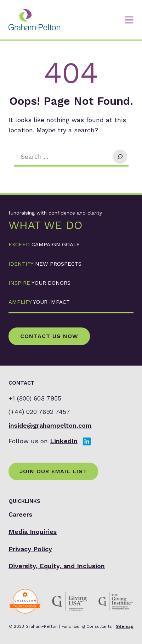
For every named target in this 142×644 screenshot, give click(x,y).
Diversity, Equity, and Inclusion (57, 566)
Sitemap (125, 626)
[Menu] (129, 20)
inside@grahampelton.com (50, 425)
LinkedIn (64, 441)
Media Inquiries (33, 532)
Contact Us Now (49, 336)
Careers (20, 514)
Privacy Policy (30, 549)
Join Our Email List (53, 471)
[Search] (120, 157)
